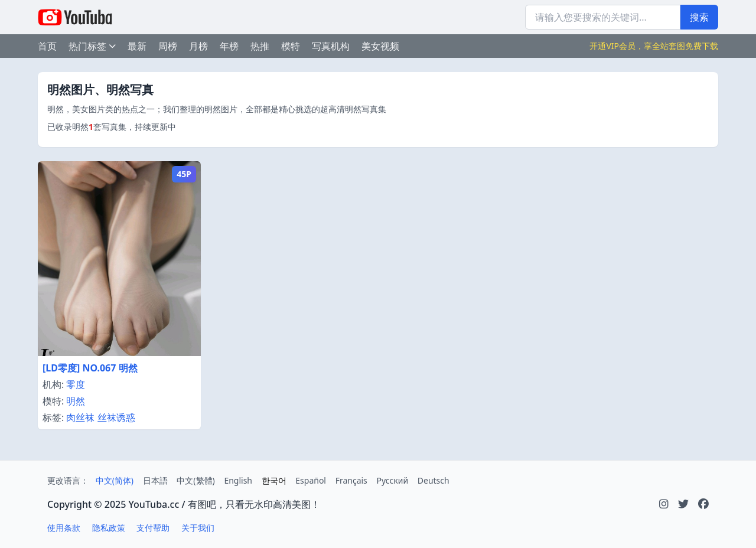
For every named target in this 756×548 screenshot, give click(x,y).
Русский (392, 480)
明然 (76, 401)
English (238, 480)
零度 (76, 384)
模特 (291, 46)
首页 (47, 46)
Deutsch (434, 480)
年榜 (229, 46)
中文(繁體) (195, 480)
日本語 (155, 480)
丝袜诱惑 (116, 417)
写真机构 (331, 46)
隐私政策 (109, 528)
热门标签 (92, 46)
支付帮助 (153, 528)
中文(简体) (115, 480)
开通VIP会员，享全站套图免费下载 (654, 46)
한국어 (274, 480)
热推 (260, 46)
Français (351, 480)
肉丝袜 (80, 417)
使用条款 (64, 528)
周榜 (168, 46)
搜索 (699, 17)
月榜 (198, 46)
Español (311, 480)
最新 (137, 46)
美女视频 (380, 46)
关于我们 (198, 528)
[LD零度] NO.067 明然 (90, 368)
